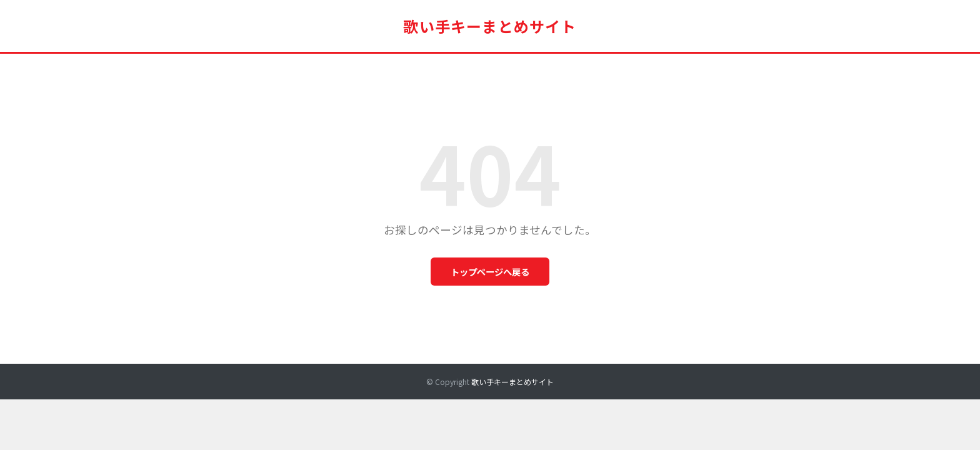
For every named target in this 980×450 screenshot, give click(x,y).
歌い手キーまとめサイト (490, 26)
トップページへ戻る (490, 272)
